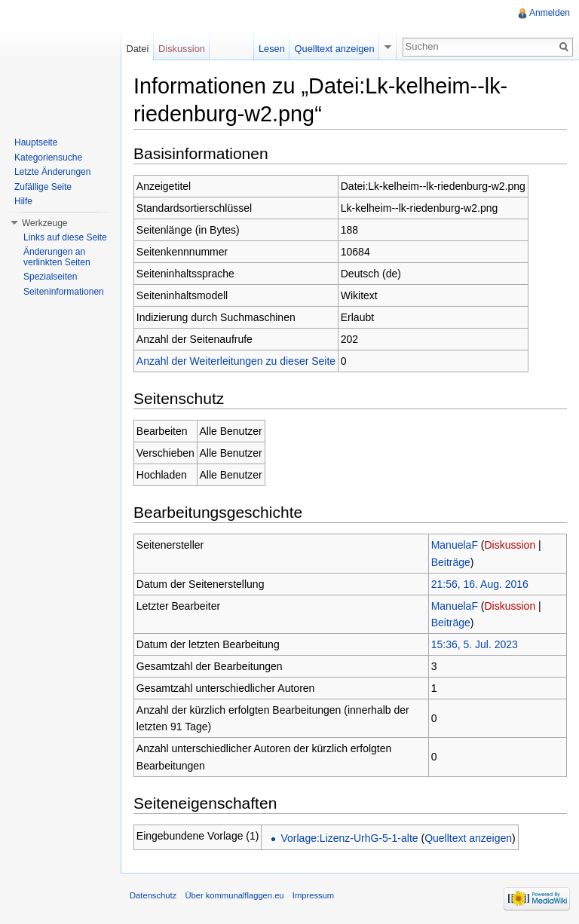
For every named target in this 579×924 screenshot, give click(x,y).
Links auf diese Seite (65, 237)
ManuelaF (455, 545)
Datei (137, 49)
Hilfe (23, 201)
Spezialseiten (50, 277)
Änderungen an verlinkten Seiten (57, 257)
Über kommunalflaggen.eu (234, 895)
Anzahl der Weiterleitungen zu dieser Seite (236, 361)
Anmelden (550, 13)
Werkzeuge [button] (44, 223)
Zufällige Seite (43, 187)
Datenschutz (153, 895)
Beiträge (451, 562)
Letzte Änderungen (52, 172)
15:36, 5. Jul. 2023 (475, 644)
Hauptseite (36, 142)
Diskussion (510, 545)
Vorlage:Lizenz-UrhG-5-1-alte (349, 838)
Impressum (313, 895)
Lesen (272, 49)
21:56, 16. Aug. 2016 (480, 584)
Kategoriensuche (48, 158)
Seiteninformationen (64, 292)
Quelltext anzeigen (468, 838)
